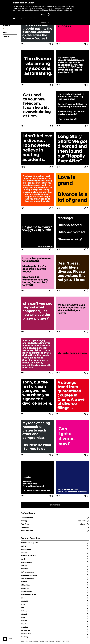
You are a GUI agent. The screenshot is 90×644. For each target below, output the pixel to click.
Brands (31, 641)
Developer (41, 641)
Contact (51, 641)
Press (47, 641)
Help (26, 641)
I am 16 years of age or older (26, 18)
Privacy (63, 641)
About (22, 641)
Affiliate (36, 641)
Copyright (57, 641)
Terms (68, 641)
